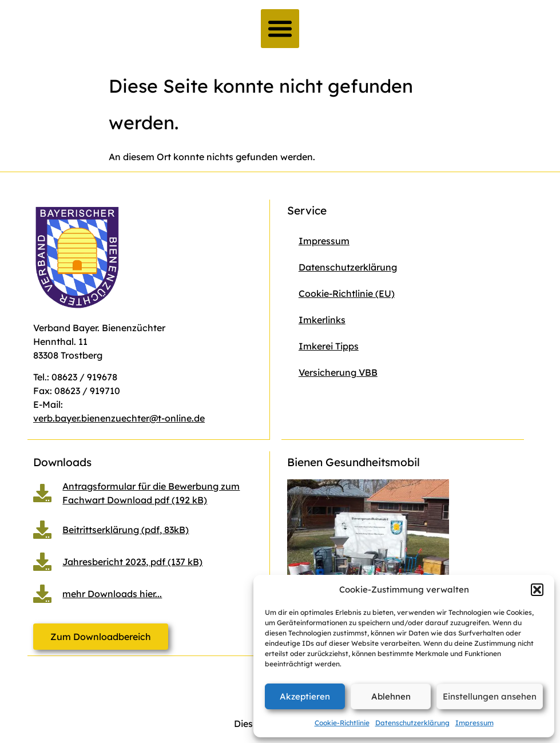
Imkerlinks (322, 320)
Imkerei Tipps (329, 346)
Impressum (474, 723)
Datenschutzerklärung (412, 723)
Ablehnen (391, 696)
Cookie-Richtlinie (342, 723)
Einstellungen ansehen (490, 696)
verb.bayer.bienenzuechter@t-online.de (119, 418)
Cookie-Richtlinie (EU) (347, 293)
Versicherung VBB (338, 372)
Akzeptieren (305, 696)
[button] (537, 590)
